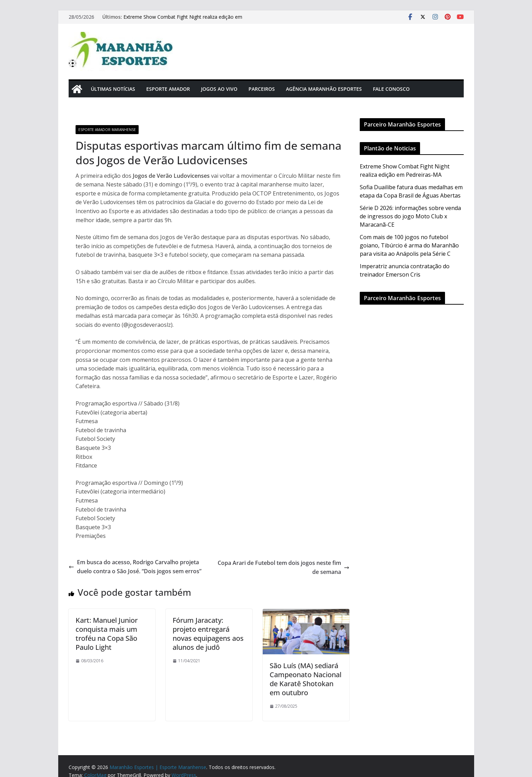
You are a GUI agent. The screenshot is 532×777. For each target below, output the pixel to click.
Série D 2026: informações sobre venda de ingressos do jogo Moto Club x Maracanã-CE (410, 216)
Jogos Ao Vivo (219, 89)
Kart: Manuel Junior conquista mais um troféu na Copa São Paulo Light (107, 634)
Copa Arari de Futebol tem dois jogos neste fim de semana (284, 567)
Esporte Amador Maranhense (107, 130)
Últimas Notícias (113, 89)
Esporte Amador (168, 89)
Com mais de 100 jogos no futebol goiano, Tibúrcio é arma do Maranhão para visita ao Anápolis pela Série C (409, 245)
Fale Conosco (391, 89)
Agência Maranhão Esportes (324, 89)
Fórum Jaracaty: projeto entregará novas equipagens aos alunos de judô (208, 634)
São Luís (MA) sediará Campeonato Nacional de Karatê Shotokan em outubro (306, 679)
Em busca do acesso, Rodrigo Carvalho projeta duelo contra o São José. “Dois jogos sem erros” (135, 567)
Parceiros (262, 89)
